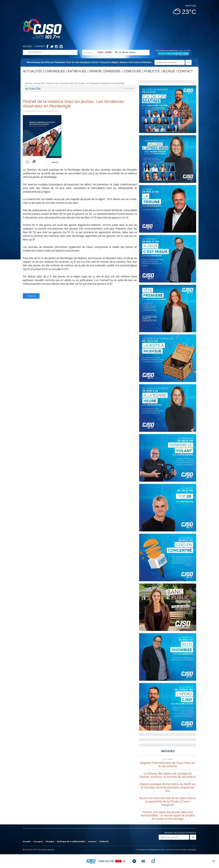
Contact (40, 46)
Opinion (95, 71)
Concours (132, 71)
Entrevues (77, 71)
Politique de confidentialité (71, 841)
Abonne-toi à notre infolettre (180, 833)
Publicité (152, 71)
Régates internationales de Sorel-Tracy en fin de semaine (168, 764)
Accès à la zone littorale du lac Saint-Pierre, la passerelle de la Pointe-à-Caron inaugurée (168, 801)
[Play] (134, 861)
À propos (38, 841)
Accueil (27, 46)
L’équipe (50, 841)
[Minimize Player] (214, 861)
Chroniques (55, 71)
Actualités (32, 71)
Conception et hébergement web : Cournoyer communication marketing (166, 850)
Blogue (169, 71)
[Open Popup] (153, 861)
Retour (31, 296)
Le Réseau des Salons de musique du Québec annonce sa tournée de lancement (168, 775)
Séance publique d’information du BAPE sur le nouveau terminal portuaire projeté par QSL (168, 787)
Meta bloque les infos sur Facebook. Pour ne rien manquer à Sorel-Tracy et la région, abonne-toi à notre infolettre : (109, 62)
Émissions (113, 71)
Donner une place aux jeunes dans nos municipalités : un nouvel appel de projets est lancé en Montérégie (168, 815)
